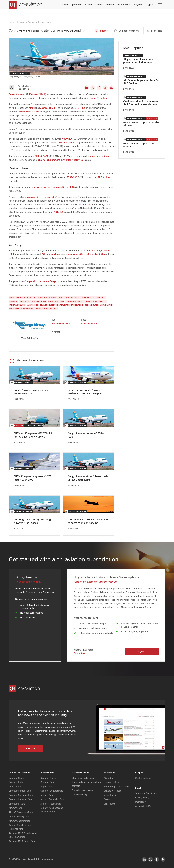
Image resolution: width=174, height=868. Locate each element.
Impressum (141, 802)
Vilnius (104, 98)
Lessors (88, 5)
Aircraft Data (15, 808)
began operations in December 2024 (86, 254)
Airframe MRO (124, 5)
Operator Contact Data (20, 791)
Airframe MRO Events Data (22, 841)
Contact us (79, 653)
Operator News (16, 778)
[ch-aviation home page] (26, 5)
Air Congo (91, 251)
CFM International (67, 143)
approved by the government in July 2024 (55, 187)
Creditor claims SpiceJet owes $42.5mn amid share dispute (141, 103)
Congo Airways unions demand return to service (31, 392)
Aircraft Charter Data (19, 821)
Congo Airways (17, 94)
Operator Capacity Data (21, 799)
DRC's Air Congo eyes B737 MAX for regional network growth (33, 435)
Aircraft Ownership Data (21, 812)
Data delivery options (82, 790)
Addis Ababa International (94, 298)
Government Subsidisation (21, 309)
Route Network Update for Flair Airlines (142, 124)
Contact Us (109, 804)
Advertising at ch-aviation (116, 787)
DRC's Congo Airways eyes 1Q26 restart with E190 (33, 478)
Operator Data (16, 782)
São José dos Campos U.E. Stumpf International (36, 298)
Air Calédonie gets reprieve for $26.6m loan (141, 82)
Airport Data (15, 787)
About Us (108, 778)
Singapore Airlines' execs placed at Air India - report (139, 61)
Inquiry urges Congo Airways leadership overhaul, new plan (85, 392)
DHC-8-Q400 (42, 156)
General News (44, 22)
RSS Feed (111, 88)
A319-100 (59, 212)
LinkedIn (87, 88)
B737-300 (72, 177)
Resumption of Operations (46, 309)
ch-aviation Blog (112, 782)
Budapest (25, 112)
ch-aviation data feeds (83, 778)
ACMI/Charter (106, 305)
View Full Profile (30, 338)
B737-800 (80, 108)
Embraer (87, 205)
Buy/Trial (139, 5)
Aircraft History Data (19, 817)
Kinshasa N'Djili (37, 94)
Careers (108, 799)
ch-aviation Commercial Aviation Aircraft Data (62, 160)
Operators (76, 5)
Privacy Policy (142, 797)
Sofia (12, 298)
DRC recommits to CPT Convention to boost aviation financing (88, 521)
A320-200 (67, 139)
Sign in (150, 5)
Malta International (99, 156)
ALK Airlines (104, 177)
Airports (110, 5)
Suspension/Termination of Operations (66, 305)
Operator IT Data (17, 804)
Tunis (36, 112)
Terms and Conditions (146, 793)
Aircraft (99, 5)
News (65, 5)
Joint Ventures (92, 305)
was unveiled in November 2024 (41, 197)
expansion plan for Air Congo (42, 281)
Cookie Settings (143, 778)
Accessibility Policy (145, 806)
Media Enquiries (111, 795)
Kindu (32, 108)
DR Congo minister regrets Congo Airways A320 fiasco (33, 521)
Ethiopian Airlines (51, 254)
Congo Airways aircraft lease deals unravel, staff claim (88, 478)
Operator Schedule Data (21, 795)
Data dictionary (80, 795)
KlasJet (93, 98)
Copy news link (105, 88)
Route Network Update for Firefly (139, 145)
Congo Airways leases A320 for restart (86, 435)
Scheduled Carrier (61, 324)
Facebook (99, 88)
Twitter (150, 859)
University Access (112, 791)
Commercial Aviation (26, 22)
